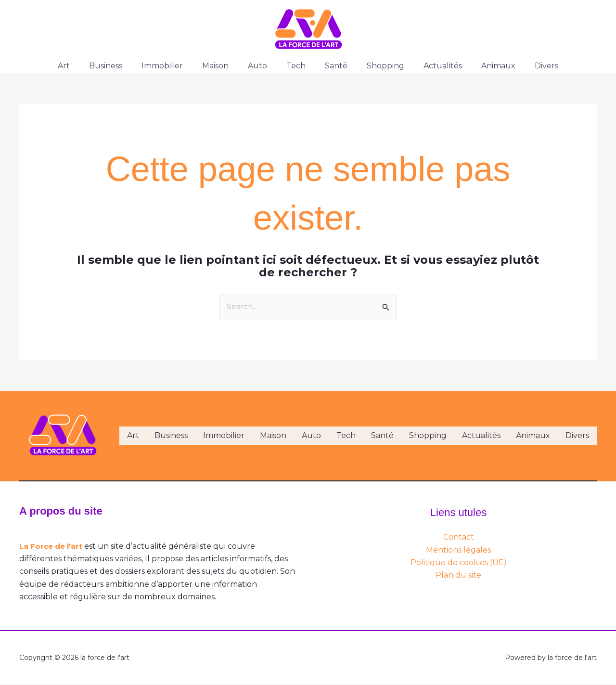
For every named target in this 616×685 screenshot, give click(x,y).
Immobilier (174, 66)
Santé (332, 66)
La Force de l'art (53, 547)
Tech (296, 66)
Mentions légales (458, 550)
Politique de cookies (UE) (459, 563)
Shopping (378, 66)
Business (121, 66)
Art (83, 66)
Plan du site (458, 576)
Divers (527, 66)
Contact (459, 538)
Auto (261, 66)
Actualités (431, 66)
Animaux (483, 66)
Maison (223, 66)
